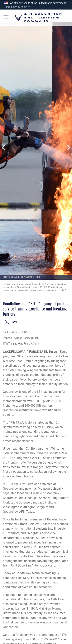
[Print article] (7, 322)
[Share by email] (14, 322)
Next (69, 148)
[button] (17, 7)
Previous (4, 148)
